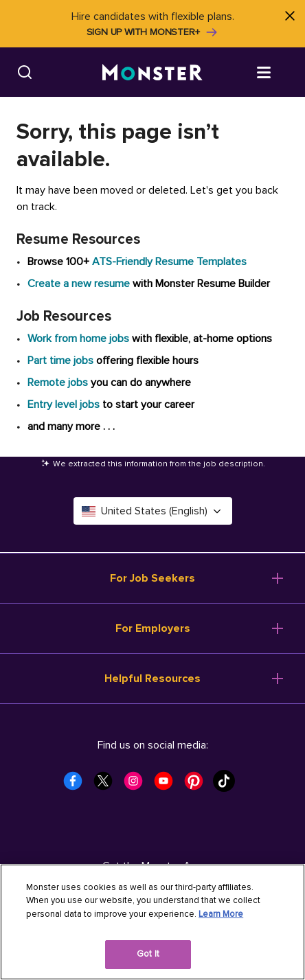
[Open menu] (278, 71)
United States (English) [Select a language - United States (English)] (153, 511)
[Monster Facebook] (77, 785)
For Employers (153, 628)
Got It (148, 954)
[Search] (25, 72)
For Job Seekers (152, 578)
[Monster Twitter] (107, 785)
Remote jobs (58, 383)
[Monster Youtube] (168, 785)
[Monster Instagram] (137, 785)
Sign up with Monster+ (153, 32)
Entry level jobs (64, 404)
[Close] (290, 15)
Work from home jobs (78, 339)
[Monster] (152, 72)
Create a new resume (80, 284)
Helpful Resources (152, 679)
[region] (152, 922)
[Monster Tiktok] (228, 785)
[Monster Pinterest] (198, 785)
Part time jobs (60, 361)
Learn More (221, 914)
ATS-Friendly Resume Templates (169, 262)
